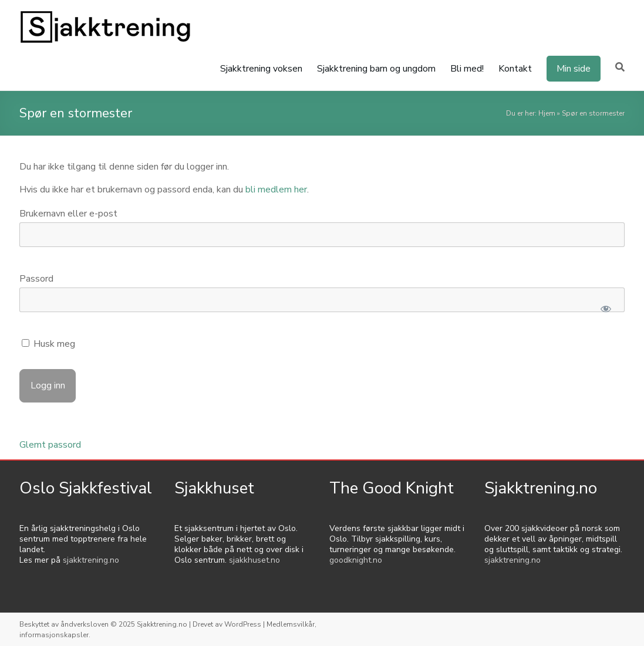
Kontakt (515, 69)
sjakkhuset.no (254, 560)
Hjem (547, 113)
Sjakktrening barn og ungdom (376, 69)
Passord (36, 279)
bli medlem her (276, 190)
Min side (574, 69)
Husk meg (48, 344)
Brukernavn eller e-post (68, 214)
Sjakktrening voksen (261, 69)
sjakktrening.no (91, 560)
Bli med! (467, 69)
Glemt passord (50, 445)
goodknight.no (356, 560)
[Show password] (606, 309)
